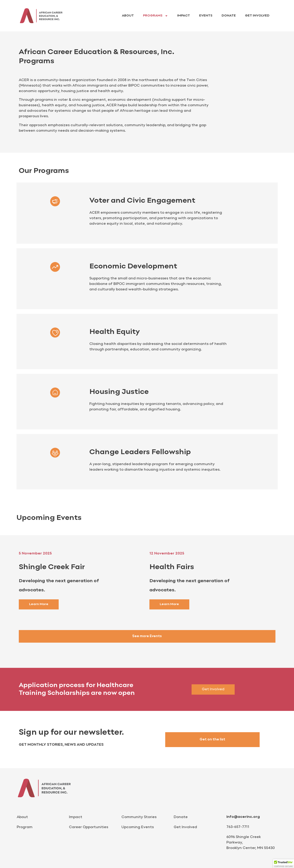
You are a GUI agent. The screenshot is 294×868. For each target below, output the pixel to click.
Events (206, 16)
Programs (155, 16)
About (128, 16)
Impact (184, 16)
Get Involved (257, 16)
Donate (229, 16)
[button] (283, 864)
